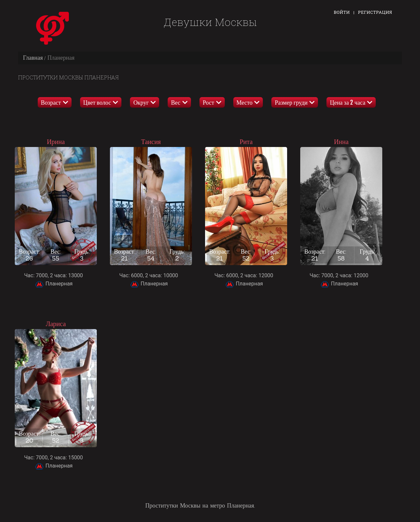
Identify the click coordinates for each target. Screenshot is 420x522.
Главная (33, 58)
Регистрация (375, 12)
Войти (342, 12)
